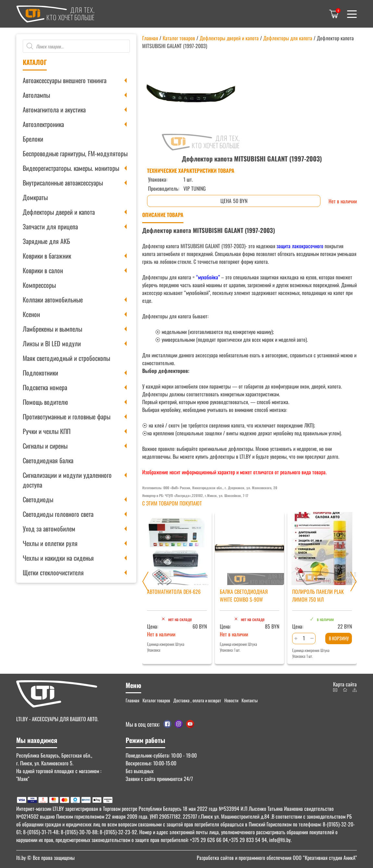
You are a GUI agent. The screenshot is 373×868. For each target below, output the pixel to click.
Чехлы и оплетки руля (50, 543)
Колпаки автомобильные (53, 300)
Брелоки (33, 139)
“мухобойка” (208, 277)
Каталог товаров (179, 38)
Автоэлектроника (43, 124)
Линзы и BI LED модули (52, 343)
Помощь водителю (45, 402)
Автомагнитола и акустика (54, 109)
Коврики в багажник (47, 256)
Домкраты (35, 197)
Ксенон (31, 314)
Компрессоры (39, 285)
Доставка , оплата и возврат (197, 700)
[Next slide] (354, 581)
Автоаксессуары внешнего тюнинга (65, 80)
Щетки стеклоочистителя (53, 572)
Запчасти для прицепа (50, 226)
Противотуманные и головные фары (67, 416)
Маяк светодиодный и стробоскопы (66, 358)
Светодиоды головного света (58, 514)
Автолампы (36, 95)
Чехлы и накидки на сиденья (58, 558)
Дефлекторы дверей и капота (59, 212)
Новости (231, 700)
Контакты (250, 700)
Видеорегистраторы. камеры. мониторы (71, 168)
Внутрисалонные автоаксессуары (63, 183)
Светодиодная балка (48, 460)
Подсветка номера (45, 387)
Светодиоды (38, 499)
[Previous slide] (145, 581)
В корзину (339, 638)
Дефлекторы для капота (288, 38)
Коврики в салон (43, 270)
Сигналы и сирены (45, 446)
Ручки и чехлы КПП (47, 431)
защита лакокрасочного (299, 246)
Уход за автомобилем (49, 529)
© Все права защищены (45, 858)
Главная (150, 38)
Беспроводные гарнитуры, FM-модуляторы (75, 153)
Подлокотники (40, 373)
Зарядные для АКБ (46, 241)
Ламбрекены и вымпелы (52, 329)
